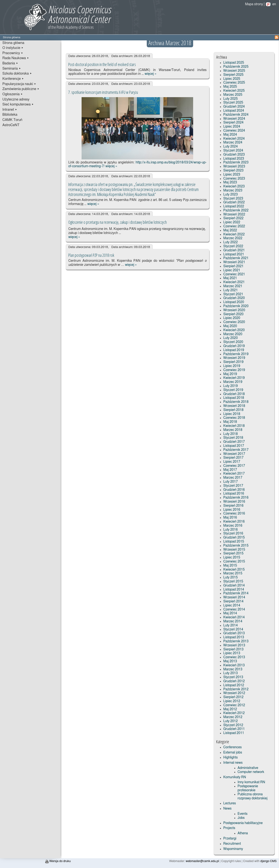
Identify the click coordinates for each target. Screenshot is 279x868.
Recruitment (232, 844)
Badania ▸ (10, 63)
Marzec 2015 (233, 573)
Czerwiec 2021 (234, 274)
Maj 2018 (230, 422)
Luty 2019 (231, 386)
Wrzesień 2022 (234, 215)
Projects (229, 828)
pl (268, 4)
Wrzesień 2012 (234, 693)
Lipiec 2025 (232, 79)
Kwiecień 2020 (234, 330)
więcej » (150, 74)
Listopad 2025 (234, 63)
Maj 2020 (230, 326)
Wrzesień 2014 (234, 597)
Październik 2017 (236, 450)
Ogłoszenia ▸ (13, 94)
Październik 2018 (236, 402)
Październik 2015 (236, 546)
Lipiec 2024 (232, 127)
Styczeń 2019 (233, 390)
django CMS (269, 861)
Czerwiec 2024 (234, 131)
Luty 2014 (231, 625)
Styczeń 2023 (233, 199)
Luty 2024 (231, 147)
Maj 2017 (230, 470)
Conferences (232, 747)
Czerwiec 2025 (234, 83)
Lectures (230, 803)
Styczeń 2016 (233, 534)
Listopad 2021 (234, 254)
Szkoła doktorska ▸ (17, 74)
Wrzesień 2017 (234, 454)
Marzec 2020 (233, 334)
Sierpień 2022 (233, 218)
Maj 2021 (230, 278)
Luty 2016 (231, 530)
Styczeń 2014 (233, 630)
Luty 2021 (231, 290)
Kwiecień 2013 (234, 665)
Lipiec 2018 (232, 414)
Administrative (248, 768)
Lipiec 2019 (232, 366)
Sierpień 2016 (233, 506)
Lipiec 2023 (232, 175)
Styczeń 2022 (233, 246)
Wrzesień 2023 (234, 167)
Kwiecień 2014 (234, 617)
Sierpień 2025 (233, 75)
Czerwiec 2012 (234, 705)
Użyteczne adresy (16, 99)
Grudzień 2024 (234, 107)
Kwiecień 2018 (234, 426)
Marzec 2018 (233, 430)
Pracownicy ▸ (13, 53)
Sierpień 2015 (233, 553)
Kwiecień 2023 (234, 186)
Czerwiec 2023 (234, 179)
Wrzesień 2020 (234, 310)
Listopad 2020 (234, 302)
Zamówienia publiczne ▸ (21, 89)
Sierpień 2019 (233, 362)
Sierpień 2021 (233, 266)
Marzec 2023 (233, 191)
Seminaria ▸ (12, 69)
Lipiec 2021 (232, 270)
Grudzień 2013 (234, 633)
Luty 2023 (231, 195)
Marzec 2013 (233, 669)
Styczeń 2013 (233, 677)
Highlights (231, 758)
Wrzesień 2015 (234, 550)
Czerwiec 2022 (234, 226)
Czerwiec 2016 (234, 514)
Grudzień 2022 (234, 202)
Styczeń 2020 (233, 342)
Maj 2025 (230, 87)
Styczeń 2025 (233, 103)
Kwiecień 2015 (234, 570)
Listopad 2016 (234, 494)
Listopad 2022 (234, 206)
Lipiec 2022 (232, 222)
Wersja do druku (58, 861)
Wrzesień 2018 (234, 406)
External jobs (233, 753)
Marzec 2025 (233, 95)
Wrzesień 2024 (234, 119)
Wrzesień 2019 (234, 358)
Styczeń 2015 (233, 582)
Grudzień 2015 (234, 538)
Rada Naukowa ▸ (16, 58)
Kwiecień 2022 (234, 234)
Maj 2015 (230, 566)
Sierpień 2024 (233, 123)
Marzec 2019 (233, 382)
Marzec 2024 (233, 143)
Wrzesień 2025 (234, 71)
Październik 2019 (236, 354)
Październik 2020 (236, 306)
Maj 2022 (230, 230)
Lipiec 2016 (232, 510)
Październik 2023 (236, 162)
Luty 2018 (231, 434)
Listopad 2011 (234, 733)
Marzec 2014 (233, 621)
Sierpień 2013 (233, 649)
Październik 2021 (236, 258)
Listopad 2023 (234, 159)
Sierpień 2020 (233, 314)
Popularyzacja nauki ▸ (19, 84)
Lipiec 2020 (232, 318)
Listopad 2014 (234, 590)
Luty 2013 (231, 673)
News (228, 809)
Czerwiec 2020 (234, 322)
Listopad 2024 (234, 111)
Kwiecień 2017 (234, 474)
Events (243, 814)
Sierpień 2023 (233, 171)
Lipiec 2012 (232, 701)
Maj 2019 (230, 374)
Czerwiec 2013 (234, 657)
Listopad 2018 (234, 398)
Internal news (233, 763)
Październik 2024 (236, 115)
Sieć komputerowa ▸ (18, 104)
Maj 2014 (230, 613)
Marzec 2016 (233, 526)
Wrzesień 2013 (234, 645)
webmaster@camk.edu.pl (202, 861)
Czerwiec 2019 (234, 370)
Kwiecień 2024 (234, 139)
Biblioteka (10, 115)
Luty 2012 (231, 721)
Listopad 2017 (234, 446)
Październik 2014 (236, 593)
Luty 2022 (231, 242)
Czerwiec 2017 (234, 466)
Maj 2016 (230, 518)
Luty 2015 (231, 577)
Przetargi (230, 839)
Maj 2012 (230, 709)
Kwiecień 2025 (234, 91)
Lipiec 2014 (232, 606)
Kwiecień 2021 (234, 282)
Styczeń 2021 (233, 294)
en (274, 4)
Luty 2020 (231, 338)
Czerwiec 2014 (234, 610)
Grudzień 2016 (234, 490)
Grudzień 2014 (234, 586)
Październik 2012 (236, 689)
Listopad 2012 (234, 685)
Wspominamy (233, 849)
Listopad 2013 (234, 637)
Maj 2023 (230, 182)
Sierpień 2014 (233, 601)
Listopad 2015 (234, 542)
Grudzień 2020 (234, 298)
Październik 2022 (236, 210)
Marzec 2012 (233, 717)
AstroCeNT (11, 125)
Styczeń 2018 (233, 438)
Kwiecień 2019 (234, 378)
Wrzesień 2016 (234, 502)
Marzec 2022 (233, 238)
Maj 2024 (230, 135)
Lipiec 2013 (232, 653)
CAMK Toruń (12, 120)
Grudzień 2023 (234, 155)
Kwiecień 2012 (234, 713)
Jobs (241, 818)
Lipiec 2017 (232, 462)
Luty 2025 (231, 99)
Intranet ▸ (10, 110)
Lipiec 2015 (232, 558)
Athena (243, 833)
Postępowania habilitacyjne (243, 823)
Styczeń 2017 (233, 486)
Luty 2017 (231, 482)
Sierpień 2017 (233, 458)
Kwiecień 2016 (234, 522)
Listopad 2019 (234, 350)
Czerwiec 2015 (234, 562)
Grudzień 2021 (234, 250)
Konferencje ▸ (13, 79)
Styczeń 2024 (233, 151)
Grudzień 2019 (234, 346)
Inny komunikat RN (251, 782)
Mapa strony (254, 4)
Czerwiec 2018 (234, 418)
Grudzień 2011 (234, 729)
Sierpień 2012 (233, 697)
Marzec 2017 (233, 478)
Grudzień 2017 (234, 442)
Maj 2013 (230, 661)
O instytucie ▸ (13, 48)
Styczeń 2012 (233, 725)
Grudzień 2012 (234, 681)
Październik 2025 (236, 67)
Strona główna (13, 43)
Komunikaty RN (235, 777)
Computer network (251, 772)
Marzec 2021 (233, 286)
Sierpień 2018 (233, 410)
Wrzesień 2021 (234, 262)
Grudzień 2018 (234, 394)
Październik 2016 (236, 498)
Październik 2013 (236, 641)
